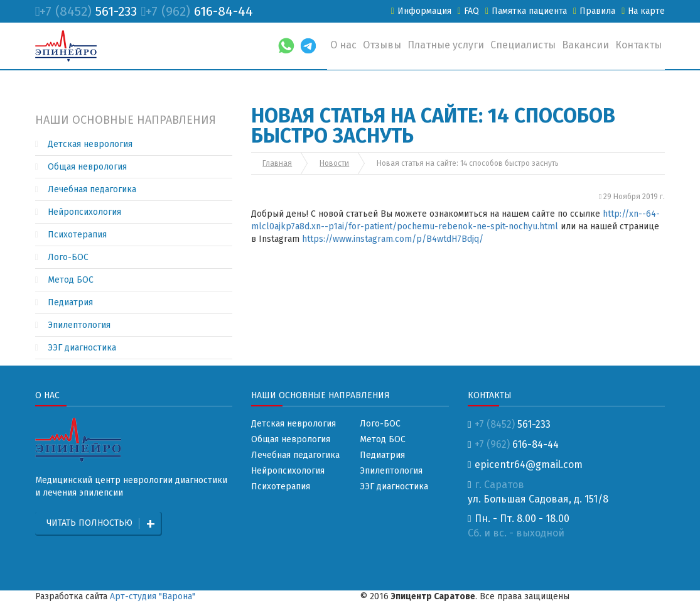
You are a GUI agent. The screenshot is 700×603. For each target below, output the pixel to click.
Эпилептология (79, 325)
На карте (643, 11)
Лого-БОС (68, 257)
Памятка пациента (526, 11)
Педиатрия (70, 302)
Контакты (638, 45)
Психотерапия (77, 235)
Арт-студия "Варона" (153, 596)
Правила (594, 11)
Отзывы (382, 45)
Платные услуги (446, 45)
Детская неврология (90, 144)
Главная (277, 163)
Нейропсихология (84, 212)
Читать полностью (89, 523)
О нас (343, 45)
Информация (421, 11)
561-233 (86, 11)
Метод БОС (71, 280)
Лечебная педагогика (92, 189)
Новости (334, 163)
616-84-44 (197, 11)
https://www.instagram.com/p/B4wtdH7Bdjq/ (393, 239)
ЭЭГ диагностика (82, 348)
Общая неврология (87, 167)
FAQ (468, 11)
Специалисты (523, 45)
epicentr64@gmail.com (525, 464)
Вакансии (585, 45)
